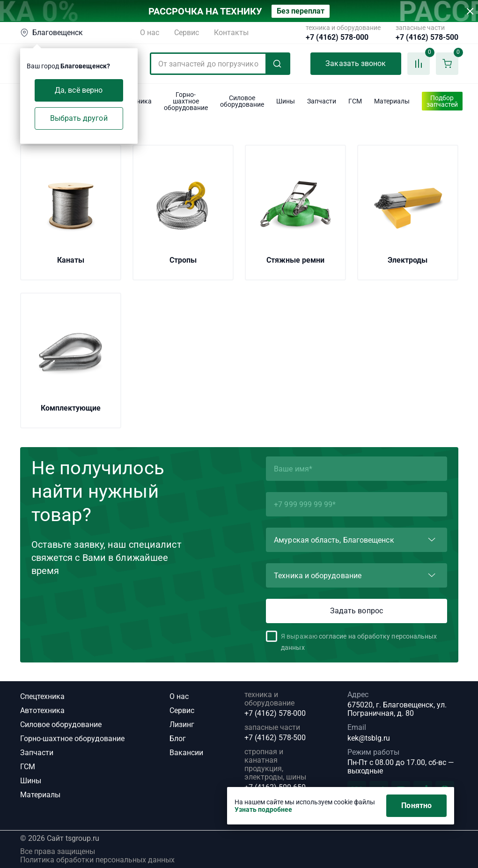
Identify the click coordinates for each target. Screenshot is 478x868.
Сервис (187, 33)
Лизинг (182, 725)
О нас (150, 33)
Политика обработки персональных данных (97, 860)
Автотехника (42, 710)
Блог (178, 739)
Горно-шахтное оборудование (72, 739)
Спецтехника (42, 696)
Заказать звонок (356, 63)
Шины (31, 781)
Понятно (416, 805)
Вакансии (186, 753)
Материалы (40, 795)
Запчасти (37, 753)
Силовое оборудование (61, 725)
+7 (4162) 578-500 (427, 37)
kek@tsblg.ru (369, 738)
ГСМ (28, 767)
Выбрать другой (79, 118)
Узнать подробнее (263, 809)
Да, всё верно (79, 90)
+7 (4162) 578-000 (337, 37)
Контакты (231, 33)
